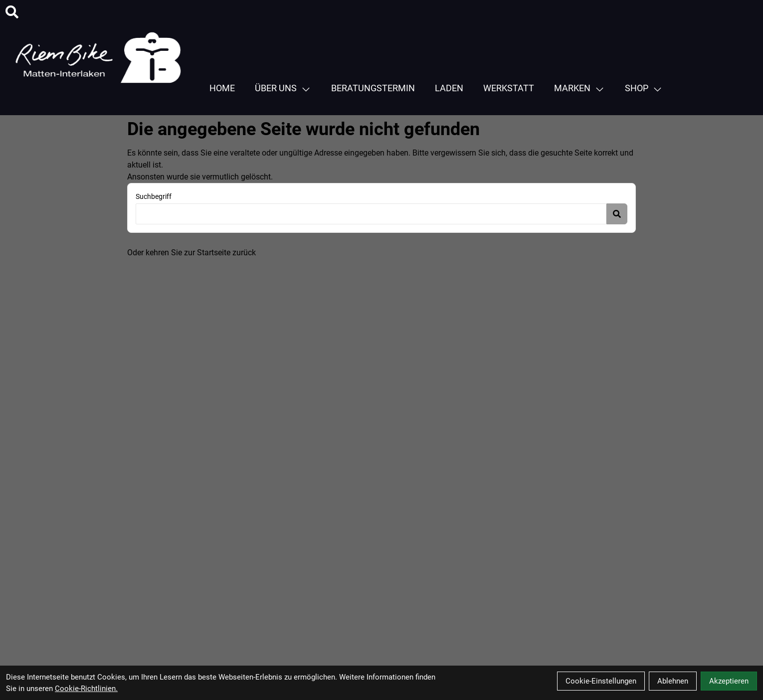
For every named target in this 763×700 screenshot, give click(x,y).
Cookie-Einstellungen (601, 681)
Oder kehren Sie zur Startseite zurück (191, 253)
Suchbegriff (154, 196)
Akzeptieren (729, 681)
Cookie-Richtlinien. (86, 689)
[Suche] (12, 12)
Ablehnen (673, 681)
